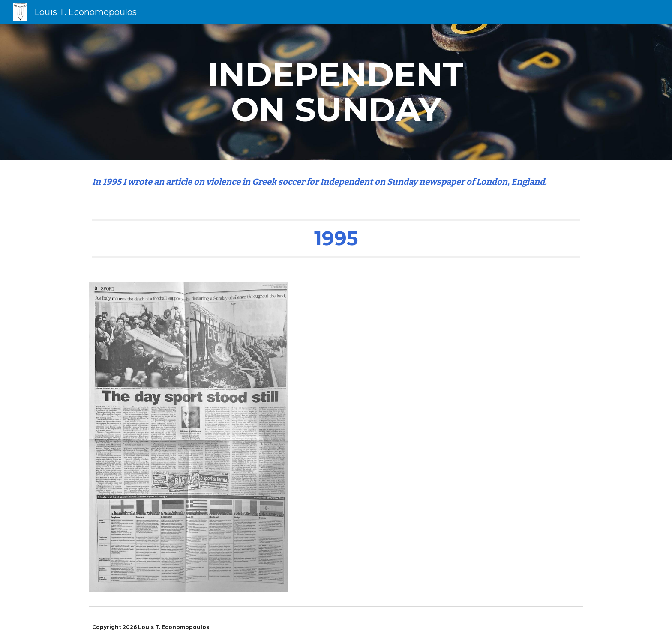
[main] (336, 92)
